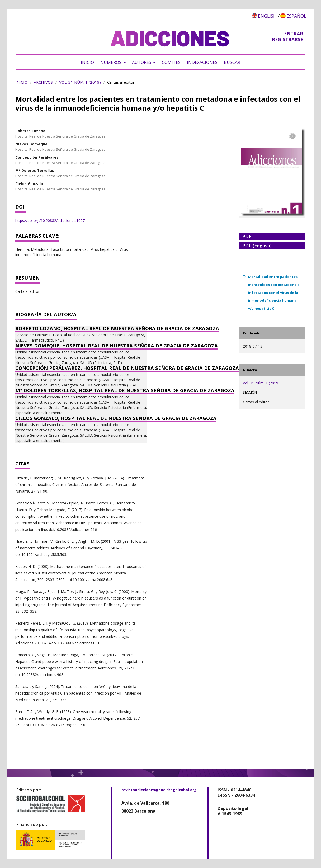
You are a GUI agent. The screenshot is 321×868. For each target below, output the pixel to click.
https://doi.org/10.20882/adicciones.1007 (50, 221)
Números (111, 62)
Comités (171, 62)
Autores (142, 62)
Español (296, 16)
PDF (247, 236)
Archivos (43, 82)
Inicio (87, 62)
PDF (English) (257, 246)
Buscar (232, 62)
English (267, 16)
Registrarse (287, 39)
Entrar (294, 34)
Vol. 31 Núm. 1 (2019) (80, 82)
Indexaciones (202, 62)
